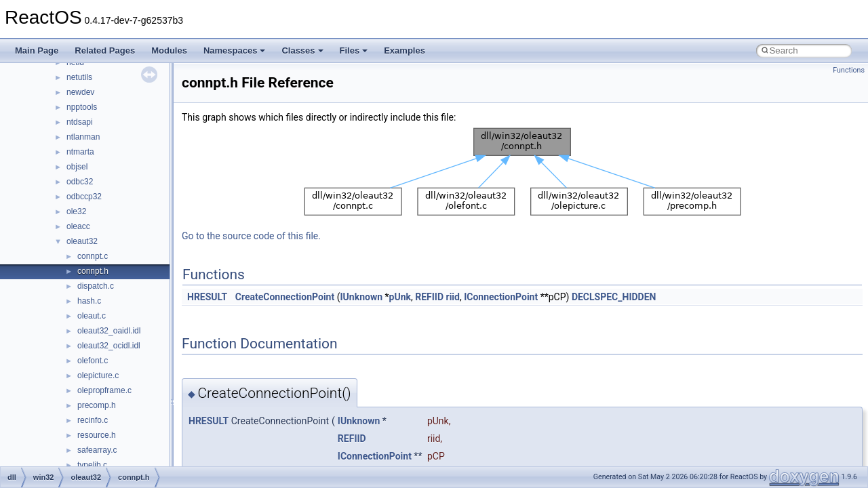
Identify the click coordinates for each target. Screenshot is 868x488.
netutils (79, 77)
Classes (302, 50)
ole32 (76, 211)
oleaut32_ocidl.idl (109, 346)
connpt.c (93, 256)
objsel (77, 167)
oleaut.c (92, 316)
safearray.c (97, 450)
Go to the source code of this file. (251, 236)
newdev (80, 92)
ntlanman (83, 137)
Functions (849, 70)
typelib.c (92, 465)
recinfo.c (93, 420)
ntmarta (80, 152)
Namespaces (235, 50)
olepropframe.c (104, 390)
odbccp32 (84, 197)
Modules (169, 50)
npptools (82, 107)
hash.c (89, 301)
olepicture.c (98, 375)
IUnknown (361, 297)
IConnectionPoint (501, 297)
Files (354, 50)
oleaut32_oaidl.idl (109, 331)
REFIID (429, 297)
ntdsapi (80, 122)
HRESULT (207, 297)
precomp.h (97, 405)
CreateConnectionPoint (285, 297)
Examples (405, 50)
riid (453, 297)
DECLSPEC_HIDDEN (614, 297)
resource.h (97, 435)
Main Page (37, 50)
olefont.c (93, 361)
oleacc (78, 226)
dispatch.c (96, 286)
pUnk (400, 297)
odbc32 (80, 182)
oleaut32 (82, 241)
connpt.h (93, 271)
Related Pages (105, 50)
